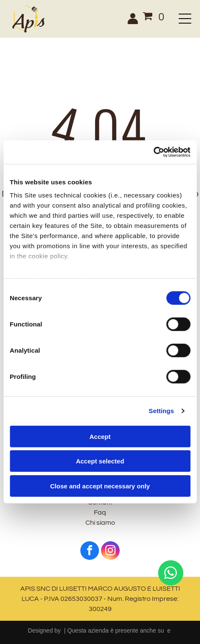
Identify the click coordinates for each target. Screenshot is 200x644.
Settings (162, 411)
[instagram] (110, 552)
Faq (100, 512)
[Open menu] (185, 19)
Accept (100, 437)
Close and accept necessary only (100, 486)
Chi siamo (100, 523)
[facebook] (90, 552)
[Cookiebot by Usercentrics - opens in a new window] (153, 152)
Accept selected (100, 461)
